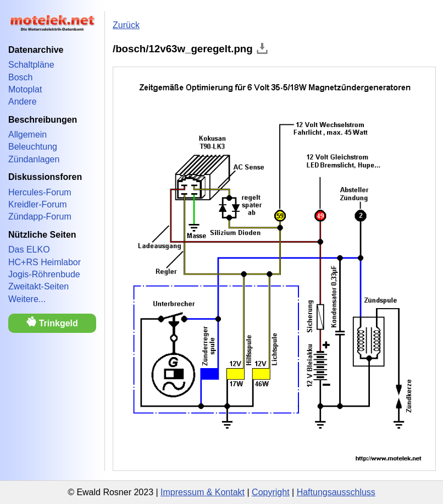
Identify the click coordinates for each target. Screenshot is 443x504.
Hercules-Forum (40, 192)
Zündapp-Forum (40, 217)
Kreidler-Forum (38, 204)
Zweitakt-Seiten (38, 286)
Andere (23, 102)
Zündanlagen (34, 159)
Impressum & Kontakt (203, 492)
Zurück (126, 25)
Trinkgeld (52, 322)
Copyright (270, 492)
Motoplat (25, 89)
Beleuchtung (33, 147)
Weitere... (27, 299)
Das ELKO (29, 250)
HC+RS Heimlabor (45, 262)
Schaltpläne (31, 65)
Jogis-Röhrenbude (44, 274)
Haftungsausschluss (336, 492)
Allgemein (27, 135)
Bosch (20, 77)
